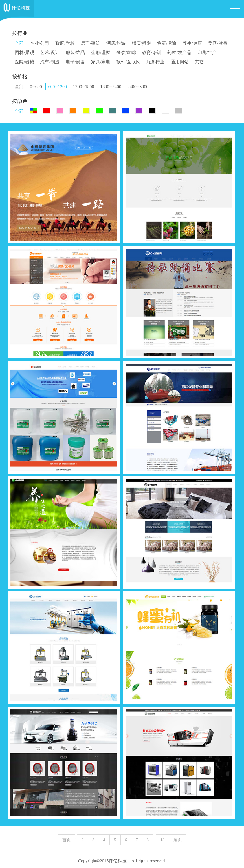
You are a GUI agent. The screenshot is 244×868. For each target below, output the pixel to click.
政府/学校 (65, 43)
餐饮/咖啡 (126, 53)
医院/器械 (24, 62)
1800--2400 (111, 87)
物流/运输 (167, 43)
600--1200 (57, 87)
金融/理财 (101, 53)
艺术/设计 (50, 53)
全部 (19, 43)
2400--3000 (138, 87)
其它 (199, 62)
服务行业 (155, 62)
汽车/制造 (50, 62)
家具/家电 (101, 62)
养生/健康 (192, 43)
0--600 (36, 87)
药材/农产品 (179, 53)
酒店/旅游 (116, 43)
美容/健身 (217, 43)
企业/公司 (39, 43)
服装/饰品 (75, 53)
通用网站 (180, 62)
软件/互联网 (128, 62)
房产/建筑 (90, 43)
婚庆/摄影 (141, 43)
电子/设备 (75, 62)
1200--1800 (84, 87)
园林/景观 (24, 53)
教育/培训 (151, 53)
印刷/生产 (207, 53)
